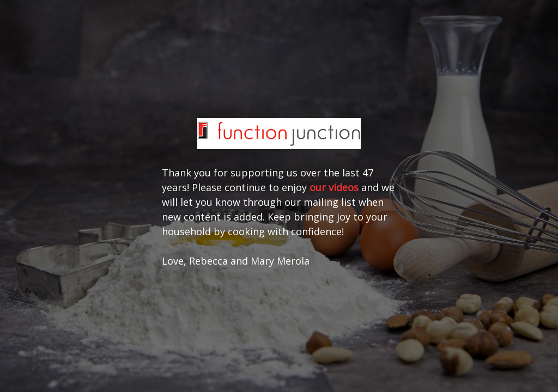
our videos (334, 187)
